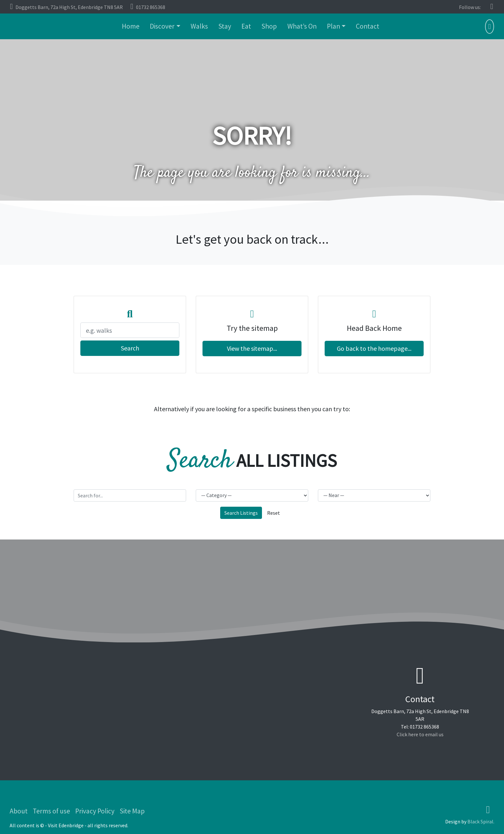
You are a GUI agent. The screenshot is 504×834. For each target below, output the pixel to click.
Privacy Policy (95, 811)
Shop (269, 26)
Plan (333, 26)
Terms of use (51, 811)
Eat (246, 26)
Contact (368, 26)
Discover (162, 26)
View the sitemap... (252, 348)
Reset (274, 513)
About (19, 811)
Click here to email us (420, 734)
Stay (225, 26)
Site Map (132, 811)
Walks (199, 26)
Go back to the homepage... (374, 348)
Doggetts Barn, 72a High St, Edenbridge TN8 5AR (66, 7)
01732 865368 (148, 7)
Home (131, 26)
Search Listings (241, 513)
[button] (490, 27)
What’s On (302, 26)
